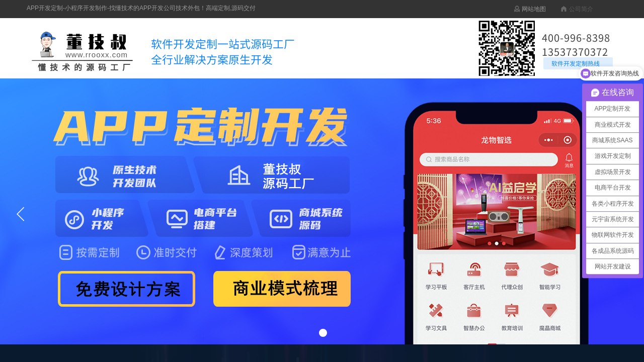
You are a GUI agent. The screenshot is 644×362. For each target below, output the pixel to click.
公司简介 (581, 9)
